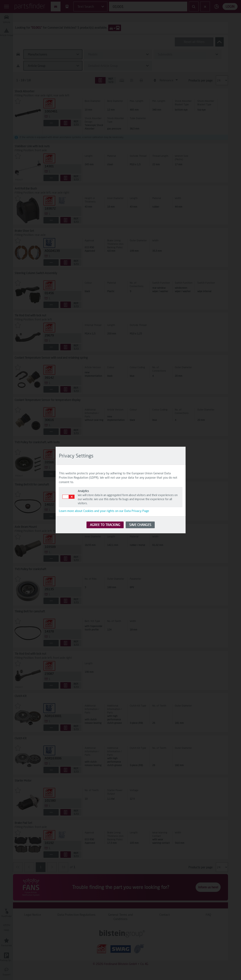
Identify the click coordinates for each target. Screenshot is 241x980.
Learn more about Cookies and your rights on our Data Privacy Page (104, 511)
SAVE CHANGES (140, 525)
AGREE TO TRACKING (105, 525)
